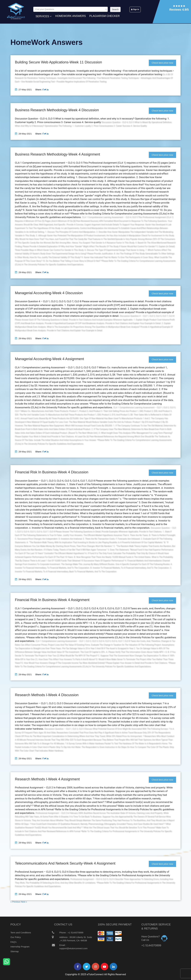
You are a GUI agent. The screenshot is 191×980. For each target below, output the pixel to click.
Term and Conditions (21, 933)
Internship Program (20, 947)
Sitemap (15, 951)
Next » (24, 902)
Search (115, 9)
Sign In (135, 9)
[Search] (71, 9)
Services (44, 16)
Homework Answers (71, 16)
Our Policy (16, 937)
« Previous (16, 902)
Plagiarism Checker (105, 16)
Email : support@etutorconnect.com (71, 947)
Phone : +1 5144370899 (69, 932)
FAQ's (13, 942)
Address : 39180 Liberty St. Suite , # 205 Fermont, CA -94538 (73, 939)
